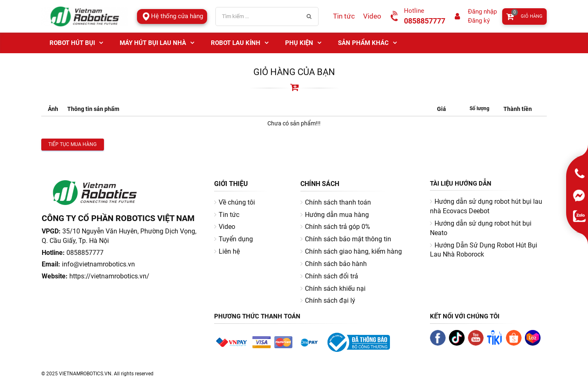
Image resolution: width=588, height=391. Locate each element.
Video (372, 16)
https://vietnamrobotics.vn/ (109, 276)
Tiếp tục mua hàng (72, 144)
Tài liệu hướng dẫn (461, 184)
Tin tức (344, 16)
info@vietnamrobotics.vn (98, 264)
